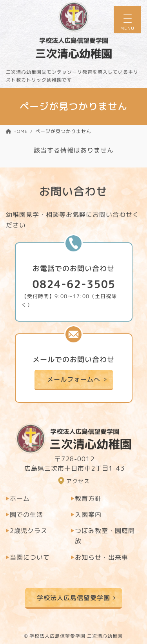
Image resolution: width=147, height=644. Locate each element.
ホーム (20, 498)
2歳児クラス (29, 531)
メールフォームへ (73, 379)
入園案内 (88, 515)
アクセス (78, 481)
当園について (30, 557)
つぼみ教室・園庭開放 (105, 536)
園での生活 (26, 515)
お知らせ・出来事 (102, 557)
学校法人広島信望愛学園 (73, 597)
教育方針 (88, 498)
